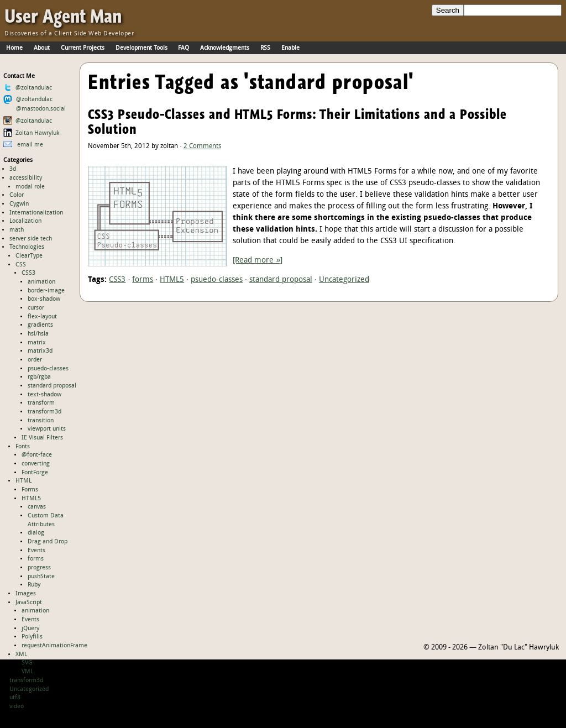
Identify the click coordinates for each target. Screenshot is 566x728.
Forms (30, 490)
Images (26, 594)
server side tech (31, 239)
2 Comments (202, 146)
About (42, 48)
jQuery (30, 629)
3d (13, 169)
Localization (25, 221)
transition (41, 421)
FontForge (35, 473)
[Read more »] (258, 261)
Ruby (34, 585)
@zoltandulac (28, 88)
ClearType (29, 256)
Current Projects (83, 48)
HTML (23, 481)
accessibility (26, 178)
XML (21, 654)
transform (41, 403)
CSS (21, 265)
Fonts (23, 447)
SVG (27, 663)
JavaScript (29, 603)
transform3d (44, 412)
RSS (265, 48)
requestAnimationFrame (54, 646)
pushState (41, 577)
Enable (290, 48)
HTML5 (31, 499)
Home (14, 48)
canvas (37, 507)
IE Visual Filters (42, 438)
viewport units (47, 429)
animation (41, 282)
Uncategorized (29, 689)
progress (39, 568)
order (35, 360)
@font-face (37, 455)
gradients (40, 325)
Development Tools (141, 48)
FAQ (184, 48)
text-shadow (44, 395)
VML (27, 672)
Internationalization (36, 213)
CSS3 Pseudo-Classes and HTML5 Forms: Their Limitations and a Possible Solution (297, 122)
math (17, 230)
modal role (30, 187)
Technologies (27, 247)
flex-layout (42, 317)
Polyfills (32, 637)
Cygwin (19, 204)
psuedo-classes (48, 369)
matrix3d (40, 351)
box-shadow (44, 299)
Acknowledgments (225, 48)
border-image (46, 291)
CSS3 (28, 273)
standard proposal (52, 386)
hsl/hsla (38, 334)
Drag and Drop (48, 542)
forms (36, 559)
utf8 (15, 698)
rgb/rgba (39, 377)
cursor (36, 308)
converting (36, 464)
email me (23, 145)
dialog (36, 533)
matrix (37, 343)
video (17, 706)
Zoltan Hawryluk (32, 133)
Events (36, 551)
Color (17, 195)
